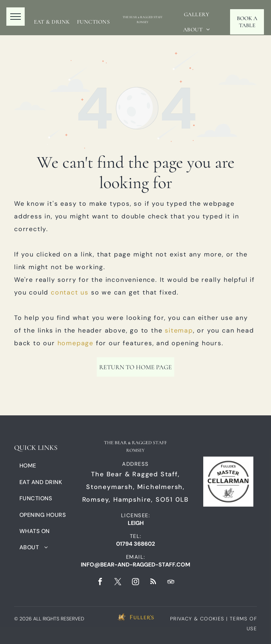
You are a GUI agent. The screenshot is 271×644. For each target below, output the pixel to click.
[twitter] (118, 583)
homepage (76, 343)
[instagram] (135, 583)
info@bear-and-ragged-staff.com (135, 565)
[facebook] (100, 583)
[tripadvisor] (171, 583)
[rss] (153, 583)
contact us (70, 292)
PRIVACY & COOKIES (197, 619)
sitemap (179, 330)
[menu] (16, 17)
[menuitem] (52, 22)
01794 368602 (135, 544)
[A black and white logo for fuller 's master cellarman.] (228, 481)
